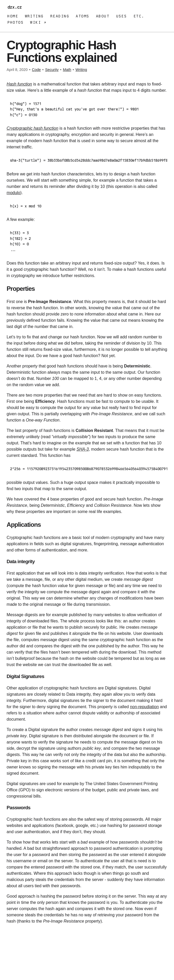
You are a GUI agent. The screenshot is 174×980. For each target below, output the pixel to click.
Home (13, 16)
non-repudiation (144, 705)
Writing (34, 16)
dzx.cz (16, 7)
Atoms (82, 16)
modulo (13, 192)
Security (52, 70)
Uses (122, 16)
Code (36, 70)
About (103, 16)
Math (67, 70)
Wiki (37, 22)
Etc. (139, 16)
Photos (15, 22)
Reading (60, 16)
